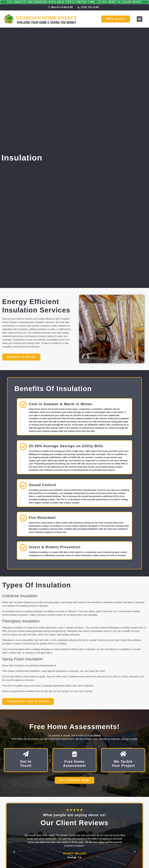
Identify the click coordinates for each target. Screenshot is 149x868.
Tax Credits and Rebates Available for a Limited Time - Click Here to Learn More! (75, 2)
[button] (140, 19)
